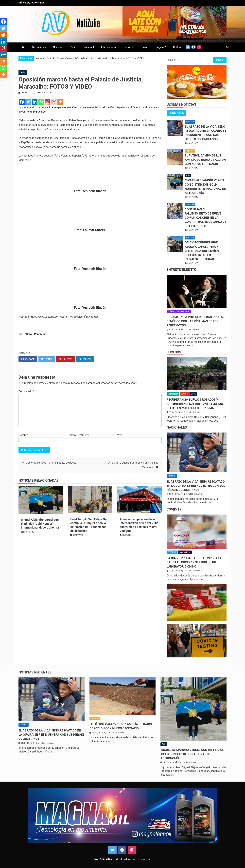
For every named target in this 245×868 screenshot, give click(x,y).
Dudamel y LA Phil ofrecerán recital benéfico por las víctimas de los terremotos (195, 321)
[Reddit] (3, 35)
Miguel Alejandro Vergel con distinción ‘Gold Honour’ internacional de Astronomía (40, 524)
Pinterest (65, 359)
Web (120, 435)
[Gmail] (54, 102)
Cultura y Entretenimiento (179, 311)
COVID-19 (174, 509)
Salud (145, 47)
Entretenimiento (181, 270)
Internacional (109, 47)
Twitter (47, 359)
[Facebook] (22, 102)
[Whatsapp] (41, 102)
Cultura (177, 47)
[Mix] (3, 61)
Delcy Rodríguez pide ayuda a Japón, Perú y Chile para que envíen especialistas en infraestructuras (202, 251)
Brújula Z (161, 47)
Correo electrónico (79, 435)
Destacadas (39, 47)
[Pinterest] (3, 48)
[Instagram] (47, 102)
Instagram (132, 850)
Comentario (26, 391)
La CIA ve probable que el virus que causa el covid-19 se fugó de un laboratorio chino (194, 562)
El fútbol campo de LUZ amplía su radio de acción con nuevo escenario (205, 160)
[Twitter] (28, 102)
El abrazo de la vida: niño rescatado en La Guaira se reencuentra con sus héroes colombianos (196, 486)
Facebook (28, 359)
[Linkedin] (35, 102)
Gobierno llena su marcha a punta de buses (51, 463)
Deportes (129, 47)
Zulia (73, 47)
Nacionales (177, 427)
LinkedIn (85, 359)
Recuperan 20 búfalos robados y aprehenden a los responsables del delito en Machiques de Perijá (195, 404)
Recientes (176, 113)
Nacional (89, 47)
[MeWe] (3, 55)
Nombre (23, 435)
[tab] (176, 113)
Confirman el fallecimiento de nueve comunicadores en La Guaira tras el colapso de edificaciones (205, 218)
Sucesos (58, 47)
